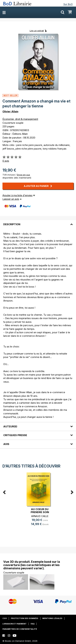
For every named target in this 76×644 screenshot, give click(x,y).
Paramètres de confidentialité (20, 629)
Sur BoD (68, 4)
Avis (6, 444)
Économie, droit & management (20, 119)
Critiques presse (15, 435)
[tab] (38, 222)
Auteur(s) (10, 426)
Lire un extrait (37, 31)
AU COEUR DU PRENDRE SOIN (40, 511)
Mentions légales (52, 618)
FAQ (33, 624)
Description (12, 224)
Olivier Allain (10, 111)
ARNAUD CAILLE (40, 516)
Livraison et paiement (15, 624)
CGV (5, 618)
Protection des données (25, 618)
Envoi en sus (23, 175)
